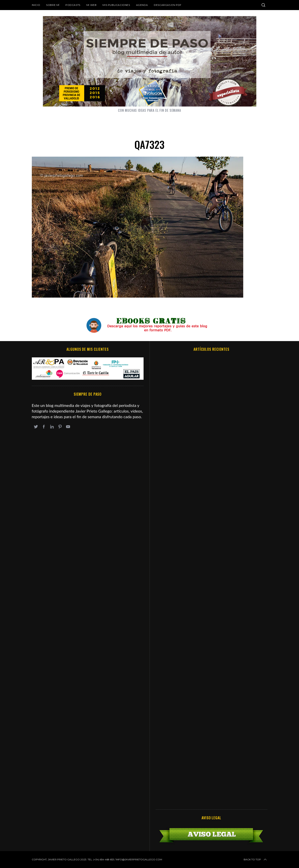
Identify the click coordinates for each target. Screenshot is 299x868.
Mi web (92, 5)
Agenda (142, 5)
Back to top (256, 860)
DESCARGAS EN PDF (168, 5)
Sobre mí (53, 5)
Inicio (36, 5)
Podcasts (73, 5)
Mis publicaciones (116, 5)
